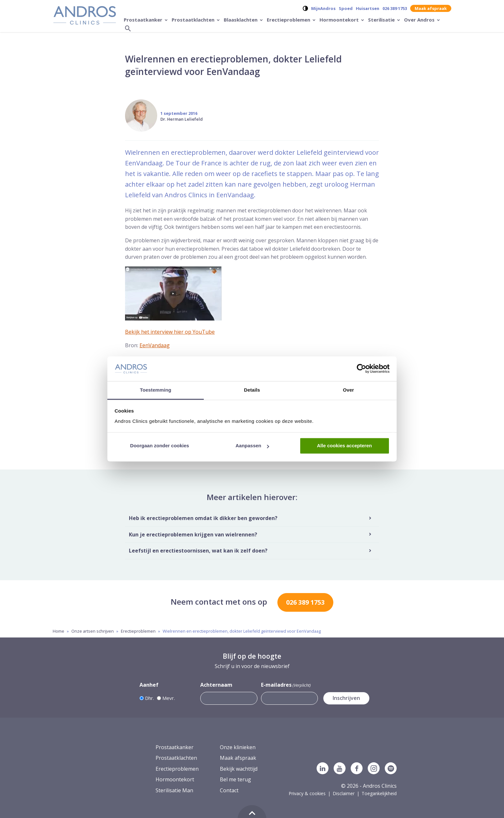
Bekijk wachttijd (239, 769)
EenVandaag (155, 345)
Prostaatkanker (144, 20)
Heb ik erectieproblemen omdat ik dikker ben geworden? (203, 518)
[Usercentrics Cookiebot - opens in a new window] (361, 369)
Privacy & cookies (307, 793)
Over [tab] (349, 390)
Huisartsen (368, 8)
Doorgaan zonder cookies (160, 446)
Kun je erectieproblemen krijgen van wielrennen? (193, 534)
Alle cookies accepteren (344, 446)
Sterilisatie (382, 20)
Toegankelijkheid (379, 793)
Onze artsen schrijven (93, 631)
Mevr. (169, 698)
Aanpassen (252, 446)
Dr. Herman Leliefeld (182, 119)
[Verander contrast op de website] (305, 8)
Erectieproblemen (289, 20)
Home (59, 631)
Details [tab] (252, 390)
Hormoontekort (340, 20)
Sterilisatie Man (174, 790)
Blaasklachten (241, 20)
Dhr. (149, 698)
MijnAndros (323, 8)
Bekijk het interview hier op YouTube (170, 332)
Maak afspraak (431, 8)
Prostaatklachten (194, 20)
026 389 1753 (395, 8)
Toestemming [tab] (156, 390)
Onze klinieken (238, 747)
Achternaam (216, 685)
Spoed (346, 8)
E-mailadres (286, 685)
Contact (229, 790)
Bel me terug (235, 779)
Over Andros (420, 20)
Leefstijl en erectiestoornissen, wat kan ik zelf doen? (198, 551)
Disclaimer (344, 793)
